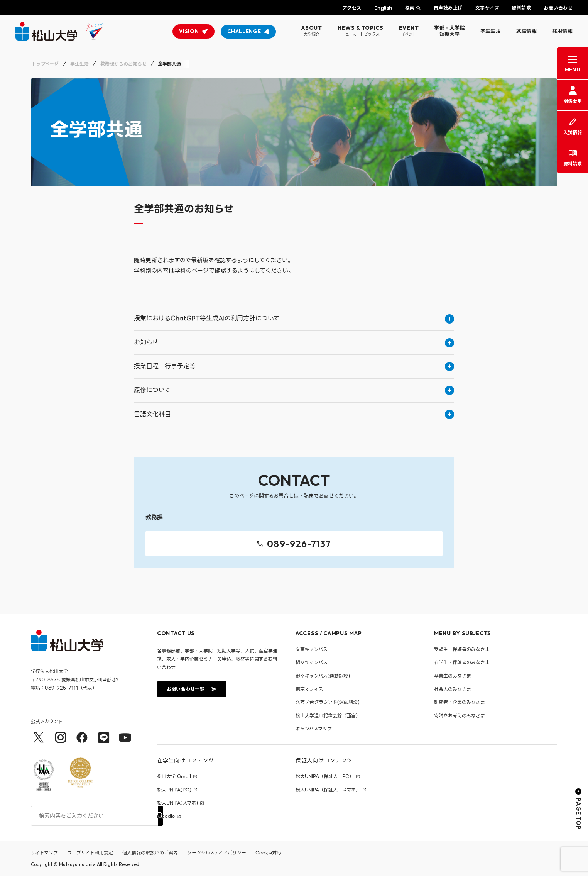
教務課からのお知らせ (123, 64)
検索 (410, 8)
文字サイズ (487, 8)
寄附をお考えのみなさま (460, 716)
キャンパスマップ (314, 729)
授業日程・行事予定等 (294, 366)
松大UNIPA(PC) (174, 790)
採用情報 (562, 31)
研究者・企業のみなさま (460, 702)
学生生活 (491, 31)
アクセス (352, 8)
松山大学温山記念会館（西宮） (328, 716)
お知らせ (294, 342)
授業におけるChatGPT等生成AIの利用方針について (294, 318)
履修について (294, 390)
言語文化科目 (294, 414)
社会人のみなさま (453, 689)
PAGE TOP (579, 809)
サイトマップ (44, 853)
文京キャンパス (312, 649)
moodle (166, 816)
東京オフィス (309, 689)
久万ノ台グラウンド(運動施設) (328, 702)
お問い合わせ (558, 8)
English (383, 8)
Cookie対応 (268, 853)
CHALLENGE (244, 31)
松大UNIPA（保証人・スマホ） (328, 790)
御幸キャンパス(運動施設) (323, 676)
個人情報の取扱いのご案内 (150, 853)
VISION (189, 31)
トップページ (45, 64)
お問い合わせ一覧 (191, 689)
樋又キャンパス (312, 662)
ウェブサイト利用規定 (90, 853)
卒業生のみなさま (453, 676)
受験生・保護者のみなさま (462, 649)
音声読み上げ (448, 8)
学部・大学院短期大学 (449, 31)
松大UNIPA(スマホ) (177, 803)
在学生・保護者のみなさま (462, 662)
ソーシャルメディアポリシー (217, 853)
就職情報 (526, 31)
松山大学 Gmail (174, 776)
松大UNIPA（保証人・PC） (325, 776)
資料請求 (521, 8)
